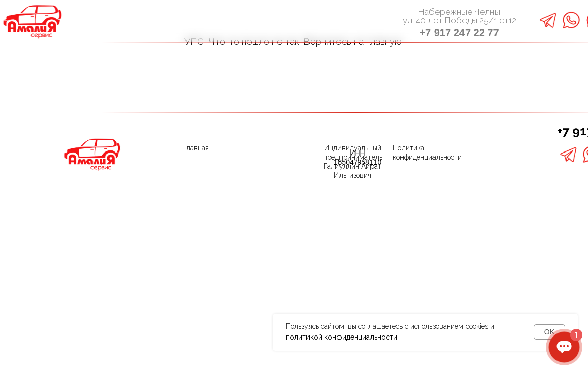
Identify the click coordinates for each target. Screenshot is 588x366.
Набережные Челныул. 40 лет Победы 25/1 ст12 (459, 16)
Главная (196, 148)
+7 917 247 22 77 (459, 33)
